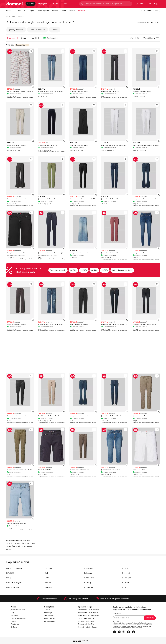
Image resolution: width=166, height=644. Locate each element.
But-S (125, 587)
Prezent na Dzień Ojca (86, 624)
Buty (26, 11)
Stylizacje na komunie (86, 618)
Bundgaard (89, 578)
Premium (72, 11)
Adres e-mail (117, 613)
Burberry (87, 583)
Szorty (55, 30)
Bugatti (48, 587)
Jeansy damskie (16, 30)
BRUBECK (11, 573)
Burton (125, 568)
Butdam (126, 583)
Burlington (88, 587)
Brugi (9, 578)
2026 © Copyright (88, 641)
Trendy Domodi (151, 11)
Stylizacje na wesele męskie (88, 613)
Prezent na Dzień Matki (87, 621)
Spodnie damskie (37, 30)
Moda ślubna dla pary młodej (89, 615)
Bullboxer (88, 573)
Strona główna (11, 16)
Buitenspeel (89, 568)
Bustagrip (127, 578)
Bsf (46, 573)
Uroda (63, 11)
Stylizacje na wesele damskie (88, 610)
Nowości (10, 11)
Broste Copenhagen (15, 568)
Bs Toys (48, 568)
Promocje (82, 11)
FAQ (12, 613)
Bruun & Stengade (14, 583)
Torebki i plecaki (43, 11)
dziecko (55, 4)
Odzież (18, 11)
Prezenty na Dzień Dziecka (88, 627)
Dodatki (55, 11)
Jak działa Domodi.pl (18, 610)
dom (65, 4)
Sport (32, 11)
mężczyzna (43, 4)
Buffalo (48, 583)
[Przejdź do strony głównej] (14, 4)
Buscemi (126, 573)
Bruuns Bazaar (13, 587)
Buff (47, 578)
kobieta (31, 4)
